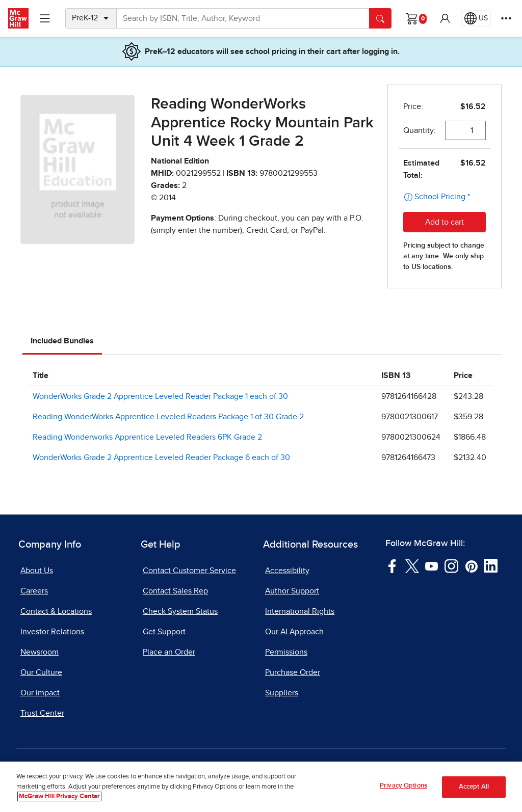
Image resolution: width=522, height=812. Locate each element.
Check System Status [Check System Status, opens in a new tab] (180, 611)
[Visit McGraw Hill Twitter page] (412, 565)
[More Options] (506, 18)
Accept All (474, 787)
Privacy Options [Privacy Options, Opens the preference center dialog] (403, 786)
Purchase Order (293, 672)
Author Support (292, 591)
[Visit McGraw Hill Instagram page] (451, 565)
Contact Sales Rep (175, 591)
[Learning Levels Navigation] (45, 18)
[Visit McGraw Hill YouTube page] (432, 565)
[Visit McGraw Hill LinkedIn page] (491, 565)
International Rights (300, 611)
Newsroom (40, 652)
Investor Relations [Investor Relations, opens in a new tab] (52, 632)
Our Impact (40, 693)
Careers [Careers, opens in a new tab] (34, 591)
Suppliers (282, 693)
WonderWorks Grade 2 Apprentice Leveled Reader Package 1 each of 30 (160, 396)
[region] (261, 787)
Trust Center (42, 713)
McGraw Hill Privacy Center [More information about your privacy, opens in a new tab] (59, 796)
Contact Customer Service (189, 571)
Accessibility (287, 571)
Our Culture (41, 672)
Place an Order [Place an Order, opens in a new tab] (169, 652)
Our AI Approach (294, 632)
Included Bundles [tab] (62, 341)
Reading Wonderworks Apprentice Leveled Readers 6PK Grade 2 (147, 437)
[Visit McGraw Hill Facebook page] (392, 565)
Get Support (164, 632)
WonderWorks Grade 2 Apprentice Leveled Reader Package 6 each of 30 (161, 457)
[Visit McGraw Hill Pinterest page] (471, 565)
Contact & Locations (56, 611)
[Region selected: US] (476, 18)
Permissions (286, 652)
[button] (445, 18)
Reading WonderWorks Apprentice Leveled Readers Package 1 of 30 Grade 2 (168, 417)
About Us (37, 571)
